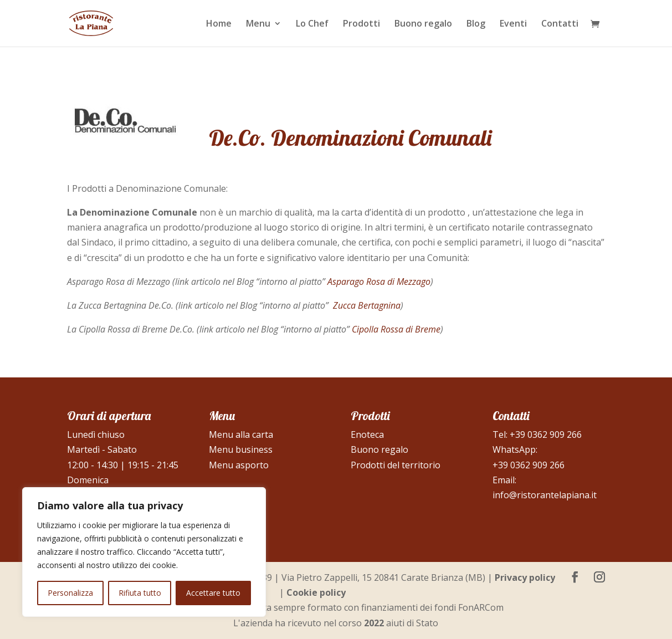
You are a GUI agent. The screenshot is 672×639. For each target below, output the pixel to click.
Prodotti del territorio (396, 465)
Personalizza (70, 593)
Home (219, 24)
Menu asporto (239, 465)
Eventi (513, 24)
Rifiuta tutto (140, 593)
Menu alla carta (241, 434)
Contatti (560, 24)
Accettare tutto (213, 593)
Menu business (241, 449)
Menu (258, 24)
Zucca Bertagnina (367, 305)
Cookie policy (316, 592)
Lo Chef (312, 24)
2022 (374, 623)
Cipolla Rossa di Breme (396, 329)
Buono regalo (423, 24)
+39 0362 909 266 (546, 434)
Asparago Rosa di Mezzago (379, 282)
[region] (144, 552)
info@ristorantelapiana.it (545, 495)
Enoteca (367, 434)
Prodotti (361, 24)
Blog (476, 24)
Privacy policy (525, 577)
